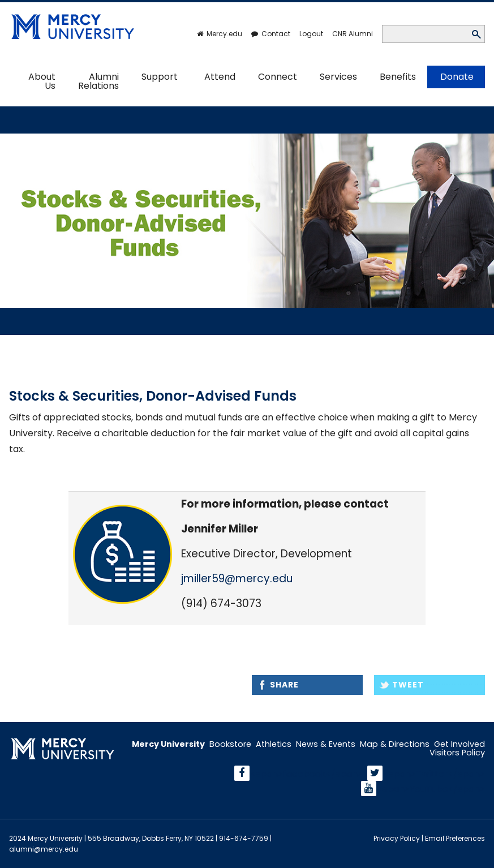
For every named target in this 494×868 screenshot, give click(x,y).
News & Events (326, 744)
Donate (457, 77)
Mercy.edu (224, 34)
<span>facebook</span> (307, 773)
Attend (220, 77)
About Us (42, 81)
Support (160, 77)
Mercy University (168, 744)
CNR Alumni (353, 34)
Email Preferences (455, 838)
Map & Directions (395, 744)
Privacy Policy (397, 838)
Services (338, 77)
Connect (278, 77)
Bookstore (230, 744)
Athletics (274, 744)
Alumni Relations (98, 81)
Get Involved (459, 744)
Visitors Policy (457, 753)
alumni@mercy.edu (44, 849)
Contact (276, 34)
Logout (311, 34)
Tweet (408, 685)
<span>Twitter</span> (434, 773)
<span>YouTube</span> (431, 788)
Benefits (398, 77)
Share (284, 685)
